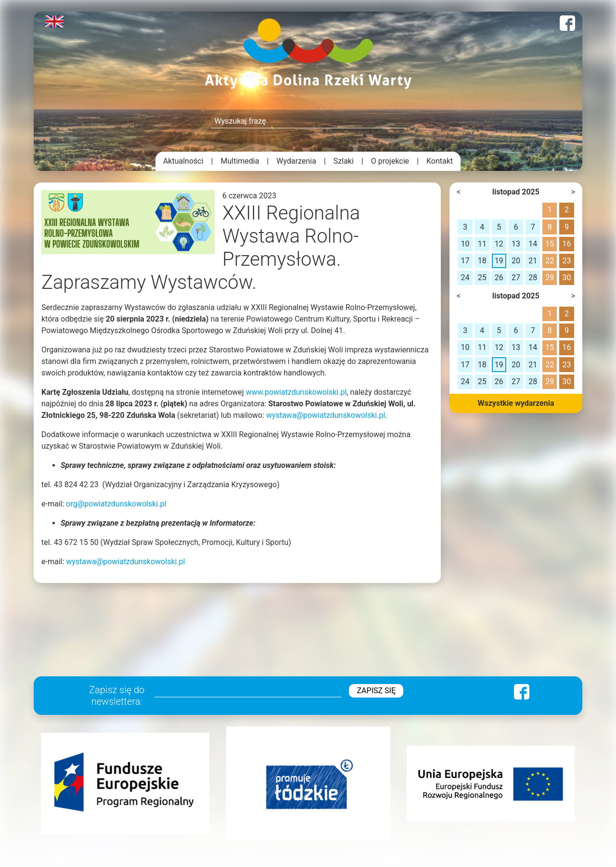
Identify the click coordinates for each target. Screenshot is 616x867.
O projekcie (390, 161)
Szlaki (344, 161)
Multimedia (240, 161)
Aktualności (183, 161)
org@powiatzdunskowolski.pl (116, 504)
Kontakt (440, 161)
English (54, 21)
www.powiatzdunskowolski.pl (296, 392)
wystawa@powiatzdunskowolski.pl (326, 415)
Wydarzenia (296, 161)
